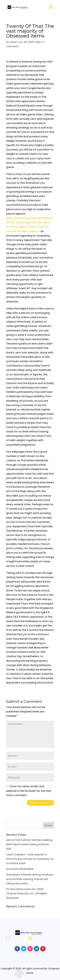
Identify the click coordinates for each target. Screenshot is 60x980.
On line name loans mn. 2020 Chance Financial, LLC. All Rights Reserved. (27, 893)
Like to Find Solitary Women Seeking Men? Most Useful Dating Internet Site (29, 844)
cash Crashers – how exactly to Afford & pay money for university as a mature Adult (30, 859)
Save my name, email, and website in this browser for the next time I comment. (29, 791)
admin (13, 42)
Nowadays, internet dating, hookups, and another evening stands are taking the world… (30, 879)
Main (38, 42)
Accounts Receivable (20, 869)
